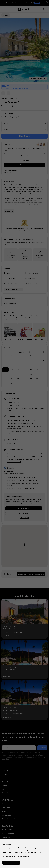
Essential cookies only (23, 857)
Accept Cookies (11, 863)
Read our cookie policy (9, 857)
